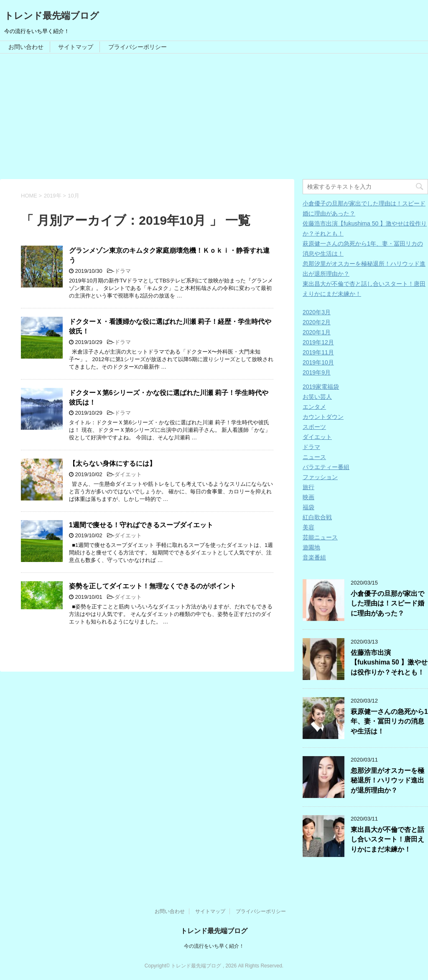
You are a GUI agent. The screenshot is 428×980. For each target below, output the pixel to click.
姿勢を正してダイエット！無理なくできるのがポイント (153, 586)
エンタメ (314, 407)
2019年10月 (318, 362)
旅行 (308, 487)
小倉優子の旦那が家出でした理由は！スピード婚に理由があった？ (387, 603)
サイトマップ (76, 47)
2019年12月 (318, 342)
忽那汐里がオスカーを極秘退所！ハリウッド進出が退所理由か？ (387, 780)
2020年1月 (317, 332)
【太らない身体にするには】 (112, 463)
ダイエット (128, 474)
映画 (308, 497)
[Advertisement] (214, 116)
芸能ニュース (320, 537)
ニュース (314, 457)
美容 (308, 527)
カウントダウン (323, 417)
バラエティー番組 (326, 467)
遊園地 (311, 547)
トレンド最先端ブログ (52, 16)
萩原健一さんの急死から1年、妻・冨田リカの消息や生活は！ (389, 721)
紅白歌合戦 (317, 517)
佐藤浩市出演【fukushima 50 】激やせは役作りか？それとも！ (389, 662)
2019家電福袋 (321, 387)
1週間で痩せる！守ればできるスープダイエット (141, 525)
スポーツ (314, 427)
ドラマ (123, 271)
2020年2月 (317, 322)
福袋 (308, 507)
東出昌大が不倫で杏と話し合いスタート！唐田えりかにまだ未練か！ (387, 839)
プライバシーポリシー (138, 47)
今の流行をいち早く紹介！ (214, 946)
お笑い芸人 (317, 397)
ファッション (320, 477)
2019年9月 (317, 372)
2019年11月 (318, 352)
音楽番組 (314, 557)
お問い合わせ (26, 47)
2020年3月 (317, 312)
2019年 (53, 196)
